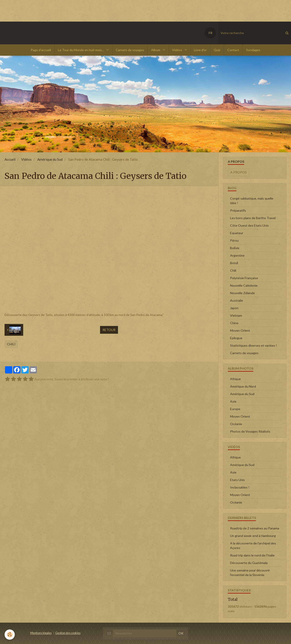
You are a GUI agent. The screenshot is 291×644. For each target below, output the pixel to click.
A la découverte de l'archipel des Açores (253, 545)
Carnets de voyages (130, 50)
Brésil (234, 263)
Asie (233, 401)
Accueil (10, 159)
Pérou (234, 240)
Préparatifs (238, 210)
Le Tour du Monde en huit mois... (81, 50)
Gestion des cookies (68, 633)
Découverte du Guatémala (249, 563)
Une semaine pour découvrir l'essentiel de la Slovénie (250, 573)
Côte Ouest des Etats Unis (249, 225)
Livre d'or (200, 50)
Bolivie (235, 248)
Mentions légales (41, 633)
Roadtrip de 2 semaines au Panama (255, 528)
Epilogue (236, 338)
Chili (11, 344)
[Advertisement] (83, 10)
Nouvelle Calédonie (244, 285)
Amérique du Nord (243, 386)
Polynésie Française (244, 278)
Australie (237, 300)
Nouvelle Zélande (242, 293)
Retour (109, 330)
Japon (234, 308)
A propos (238, 172)
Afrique (235, 379)
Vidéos (177, 50)
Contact (233, 50)
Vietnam (236, 315)
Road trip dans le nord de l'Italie (252, 555)
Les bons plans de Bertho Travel (253, 218)
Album (156, 50)
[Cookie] (10, 635)
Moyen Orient (240, 330)
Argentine (237, 255)
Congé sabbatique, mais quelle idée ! (252, 201)
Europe (235, 409)
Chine (234, 323)
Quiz (217, 50)
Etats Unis (237, 480)
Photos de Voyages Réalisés (250, 431)
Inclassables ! (240, 487)
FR (211, 33)
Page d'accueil (41, 50)
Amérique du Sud (50, 159)
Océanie (236, 424)
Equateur (237, 233)
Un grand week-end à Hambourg (253, 536)
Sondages (253, 50)
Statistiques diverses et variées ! (253, 345)
